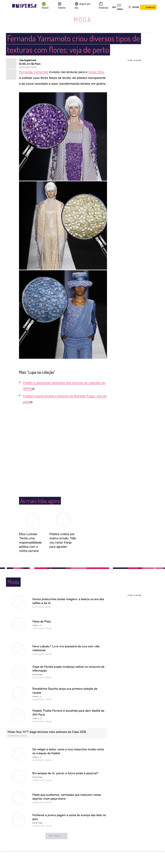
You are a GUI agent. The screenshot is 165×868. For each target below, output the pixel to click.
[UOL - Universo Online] (39, 6)
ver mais (56, 836)
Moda (83, 20)
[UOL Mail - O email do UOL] (122, 7)
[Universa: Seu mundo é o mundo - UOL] (24, 6)
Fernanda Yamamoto (34, 72)
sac (114, 7)
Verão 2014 (96, 72)
